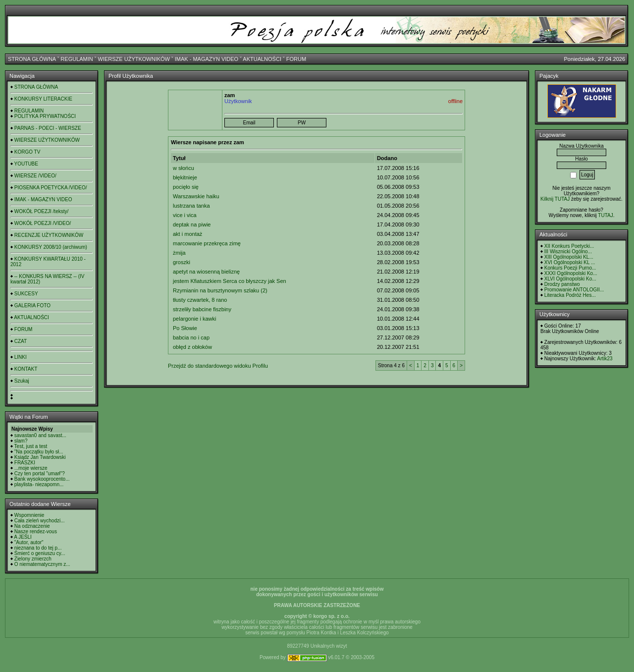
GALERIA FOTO (32, 306)
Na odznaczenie (32, 526)
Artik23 (605, 359)
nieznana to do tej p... (38, 548)
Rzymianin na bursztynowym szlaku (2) (220, 290)
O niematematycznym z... (42, 564)
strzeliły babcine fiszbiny (202, 309)
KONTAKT (26, 369)
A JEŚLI (23, 537)
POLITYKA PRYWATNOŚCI (45, 116)
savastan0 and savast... (40, 435)
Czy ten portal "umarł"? (40, 474)
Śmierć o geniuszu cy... (40, 553)
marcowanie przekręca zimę (207, 243)
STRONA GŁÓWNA (32, 59)
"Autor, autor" (29, 542)
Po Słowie (185, 328)
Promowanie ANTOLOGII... (574, 290)
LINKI (21, 357)
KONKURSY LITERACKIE (43, 99)
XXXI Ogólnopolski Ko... (571, 273)
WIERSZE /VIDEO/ (35, 176)
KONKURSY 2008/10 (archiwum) (51, 247)
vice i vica (185, 215)
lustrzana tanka (191, 206)
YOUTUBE (26, 164)
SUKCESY (26, 294)
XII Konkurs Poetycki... (569, 246)
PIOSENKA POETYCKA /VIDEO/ (51, 188)
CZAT (21, 341)
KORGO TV (27, 152)
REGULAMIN (77, 59)
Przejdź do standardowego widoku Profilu (218, 366)
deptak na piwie (192, 224)
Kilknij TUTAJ (555, 199)
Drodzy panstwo (562, 284)
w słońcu (184, 168)
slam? (21, 441)
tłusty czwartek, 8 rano (200, 300)
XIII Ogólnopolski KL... (569, 257)
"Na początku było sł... (39, 452)
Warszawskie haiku (196, 196)
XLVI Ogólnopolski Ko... (570, 279)
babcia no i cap (191, 337)
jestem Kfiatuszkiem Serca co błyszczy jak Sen (230, 281)
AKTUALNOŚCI (262, 59)
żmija (179, 253)
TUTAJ (605, 215)
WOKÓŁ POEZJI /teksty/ (41, 211)
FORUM (296, 59)
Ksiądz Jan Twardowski (40, 457)
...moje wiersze (31, 468)
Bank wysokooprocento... (42, 479)
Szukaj (22, 381)
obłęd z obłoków (192, 347)
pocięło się (186, 187)
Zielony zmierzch (33, 559)
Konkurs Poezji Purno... (570, 268)
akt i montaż (187, 234)
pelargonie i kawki (194, 319)
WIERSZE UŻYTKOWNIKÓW (134, 59)
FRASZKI (25, 463)
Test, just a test (31, 446)
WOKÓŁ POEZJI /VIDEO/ (43, 223)
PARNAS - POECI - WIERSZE (48, 128)
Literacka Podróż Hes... (570, 295)
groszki (182, 262)
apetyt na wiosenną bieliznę (206, 272)
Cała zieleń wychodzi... (40, 521)
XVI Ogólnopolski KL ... (570, 262)
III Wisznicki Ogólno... (568, 252)
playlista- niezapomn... (39, 484)
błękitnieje (185, 177)
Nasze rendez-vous (36, 532)
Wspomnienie (29, 515)
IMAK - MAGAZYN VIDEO (207, 59)
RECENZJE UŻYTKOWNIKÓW (49, 235)
